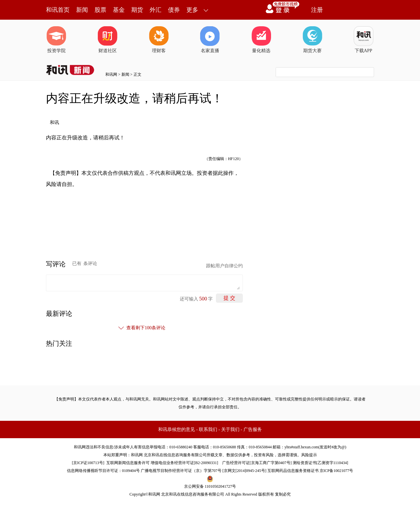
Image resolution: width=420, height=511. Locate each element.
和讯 (54, 123)
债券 (174, 10)
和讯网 (111, 74)
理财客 (159, 40)
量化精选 (261, 40)
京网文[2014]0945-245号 (244, 471)
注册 (317, 10)
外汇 (156, 10)
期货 (137, 10)
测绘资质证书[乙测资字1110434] (320, 463)
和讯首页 (58, 10)
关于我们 (230, 429)
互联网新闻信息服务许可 (128, 463)
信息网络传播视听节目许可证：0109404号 (103, 471)
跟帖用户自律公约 (224, 266)
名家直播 (210, 40)
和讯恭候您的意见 (177, 429)
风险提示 (309, 455)
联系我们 (208, 429)
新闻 (82, 10)
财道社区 (108, 40)
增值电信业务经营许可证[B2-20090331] (184, 463)
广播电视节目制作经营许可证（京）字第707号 (181, 471)
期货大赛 (312, 40)
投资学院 (56, 40)
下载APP (364, 40)
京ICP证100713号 (88, 463)
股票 (100, 10)
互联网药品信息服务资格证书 (293, 471)
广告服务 (253, 429)
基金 (119, 10)
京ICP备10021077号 (336, 471)
